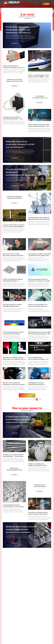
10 (40, 399)
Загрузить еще (27, 395)
